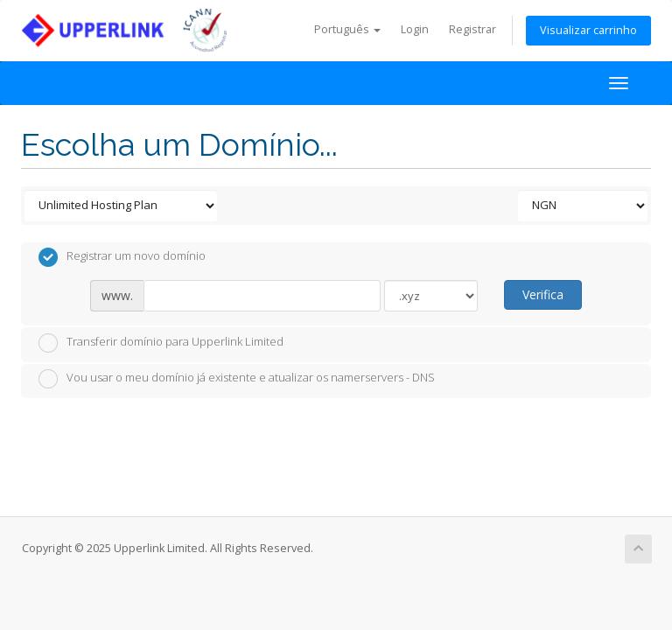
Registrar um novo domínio (122, 257)
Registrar (472, 29)
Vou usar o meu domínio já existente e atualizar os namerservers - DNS (237, 379)
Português (347, 29)
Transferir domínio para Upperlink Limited (161, 343)
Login (415, 29)
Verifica (543, 294)
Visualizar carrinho (588, 30)
